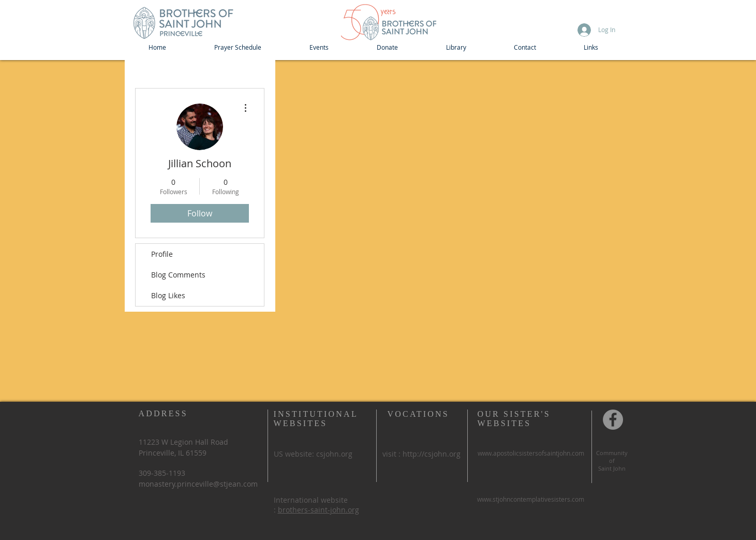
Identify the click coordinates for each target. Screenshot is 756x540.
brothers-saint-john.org (318, 510)
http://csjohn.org (432, 454)
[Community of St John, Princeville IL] (613, 420)
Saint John (612, 468)
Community (612, 453)
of (612, 461)
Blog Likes (168, 295)
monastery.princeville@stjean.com (198, 484)
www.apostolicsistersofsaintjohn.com (531, 453)
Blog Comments (178, 275)
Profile (162, 254)
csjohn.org (334, 454)
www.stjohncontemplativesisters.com (531, 499)
